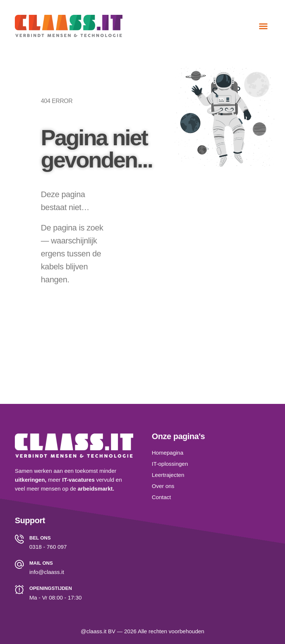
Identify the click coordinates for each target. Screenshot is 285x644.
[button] (263, 26)
